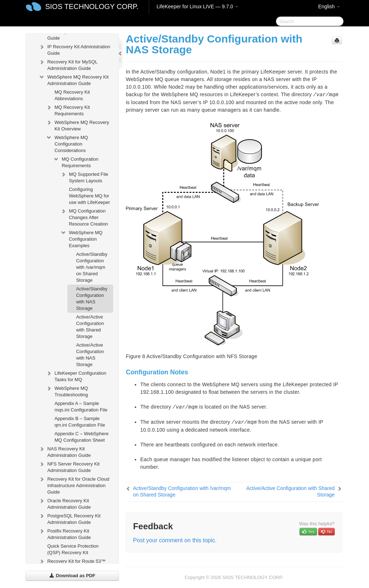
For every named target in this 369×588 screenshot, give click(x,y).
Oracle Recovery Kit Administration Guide (65, 503)
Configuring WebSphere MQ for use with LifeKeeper (89, 196)
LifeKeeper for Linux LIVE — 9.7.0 (197, 6)
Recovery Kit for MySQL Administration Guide (68, 64)
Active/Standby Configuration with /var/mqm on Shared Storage (92, 267)
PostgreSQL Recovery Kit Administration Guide (70, 518)
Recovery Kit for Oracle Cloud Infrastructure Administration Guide (74, 485)
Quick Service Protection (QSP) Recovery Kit (73, 549)
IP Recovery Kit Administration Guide (74, 49)
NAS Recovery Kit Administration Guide (65, 451)
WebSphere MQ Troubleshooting (67, 391)
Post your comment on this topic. (175, 540)
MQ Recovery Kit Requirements (68, 110)
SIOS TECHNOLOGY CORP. (92, 6)
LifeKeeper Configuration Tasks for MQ (76, 376)
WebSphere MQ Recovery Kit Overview (77, 125)
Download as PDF (72, 576)
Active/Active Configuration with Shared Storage (90, 327)
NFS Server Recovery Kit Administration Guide (69, 466)
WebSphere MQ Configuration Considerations (67, 143)
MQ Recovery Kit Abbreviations (72, 95)
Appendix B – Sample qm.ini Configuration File (80, 422)
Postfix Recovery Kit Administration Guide (65, 533)
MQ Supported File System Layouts (84, 177)
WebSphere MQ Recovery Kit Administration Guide (74, 79)
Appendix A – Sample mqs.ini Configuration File (81, 407)
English (329, 6)
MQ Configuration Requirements (76, 162)
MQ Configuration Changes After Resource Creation (84, 217)
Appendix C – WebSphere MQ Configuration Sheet (81, 437)
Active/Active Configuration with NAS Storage (90, 355)
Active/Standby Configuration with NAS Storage (92, 299)
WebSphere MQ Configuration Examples (81, 238)
